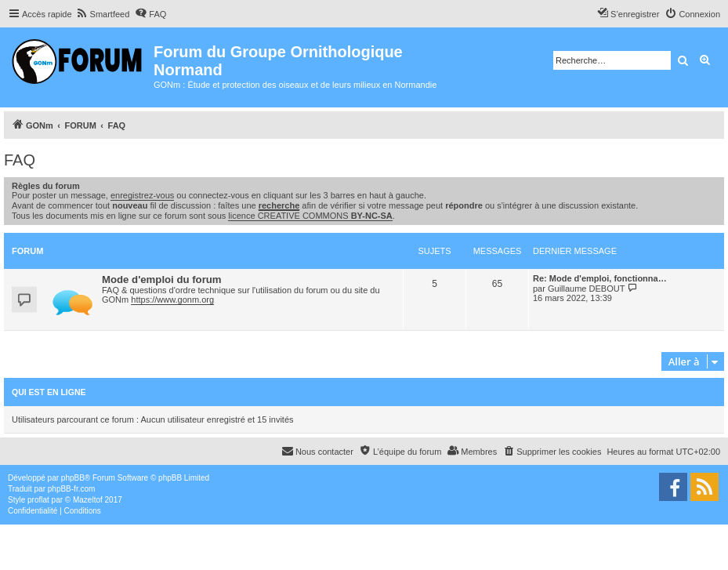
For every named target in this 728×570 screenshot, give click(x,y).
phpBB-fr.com (72, 489)
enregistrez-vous (142, 195)
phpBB (73, 478)
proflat (38, 500)
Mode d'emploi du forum (162, 280)
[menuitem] (103, 14)
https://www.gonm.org (172, 300)
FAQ (20, 160)
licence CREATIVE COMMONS (310, 216)
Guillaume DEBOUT (586, 289)
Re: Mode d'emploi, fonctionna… (600, 278)
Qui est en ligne (49, 392)
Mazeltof (88, 500)
